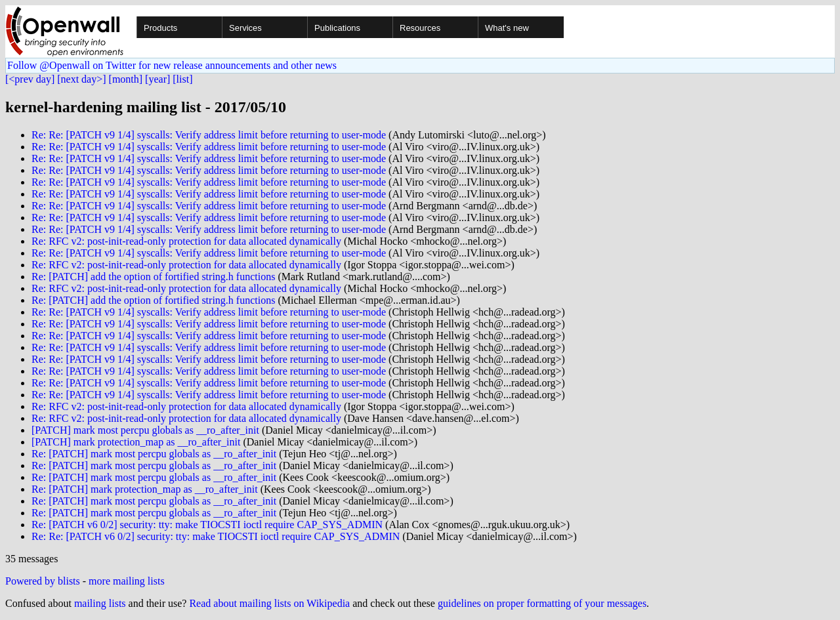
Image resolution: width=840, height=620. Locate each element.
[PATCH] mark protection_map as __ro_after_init (136, 442)
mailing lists (100, 603)
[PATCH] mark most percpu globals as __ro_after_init (145, 430)
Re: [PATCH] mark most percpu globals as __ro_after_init (154, 454)
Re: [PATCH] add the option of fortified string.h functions (153, 277)
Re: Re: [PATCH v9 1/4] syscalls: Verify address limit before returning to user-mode (209, 135)
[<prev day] (30, 79)
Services (245, 28)
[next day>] (81, 79)
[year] (157, 79)
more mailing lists (127, 581)
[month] (126, 79)
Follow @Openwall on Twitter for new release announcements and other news (172, 65)
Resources (420, 28)
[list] (182, 79)
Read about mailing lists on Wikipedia (269, 603)
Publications (337, 28)
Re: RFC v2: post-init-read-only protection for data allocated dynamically (186, 241)
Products (160, 28)
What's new (507, 28)
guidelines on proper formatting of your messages (542, 603)
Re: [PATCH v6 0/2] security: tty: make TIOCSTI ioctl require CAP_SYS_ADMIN (207, 525)
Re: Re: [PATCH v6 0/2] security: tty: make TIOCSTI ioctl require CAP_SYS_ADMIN (216, 536)
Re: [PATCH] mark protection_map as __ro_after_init (145, 489)
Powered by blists (43, 581)
